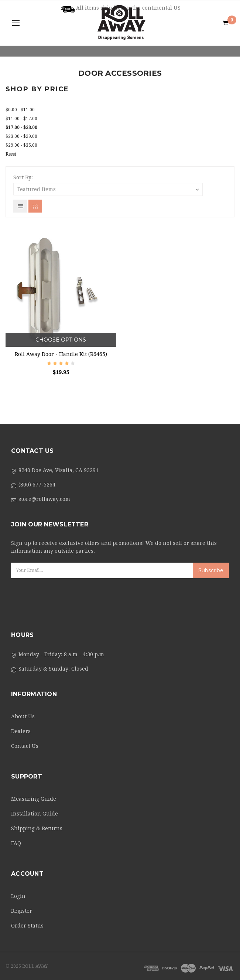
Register (22, 911)
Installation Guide (35, 814)
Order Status (27, 926)
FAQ (16, 843)
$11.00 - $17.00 (21, 119)
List (20, 206)
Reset (11, 154)
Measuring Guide (34, 799)
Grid (35, 206)
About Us (23, 716)
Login (18, 896)
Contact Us (25, 746)
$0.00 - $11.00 (20, 110)
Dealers (21, 731)
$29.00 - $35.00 (21, 145)
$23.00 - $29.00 (21, 136)
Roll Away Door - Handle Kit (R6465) (61, 354)
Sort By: (23, 177)
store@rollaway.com (44, 499)
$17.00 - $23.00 (21, 128)
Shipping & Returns (37, 828)
